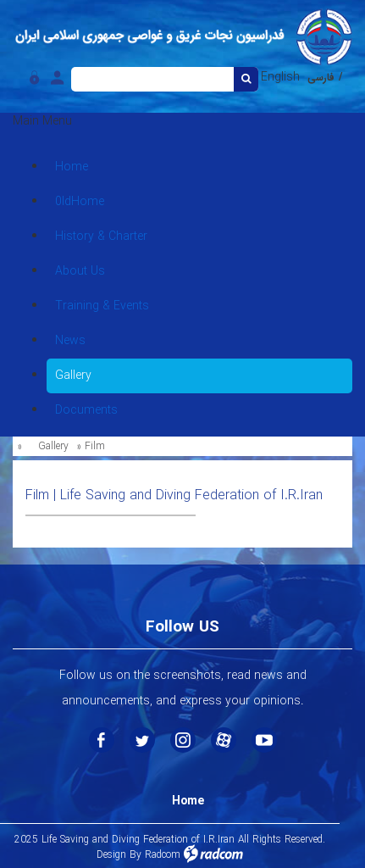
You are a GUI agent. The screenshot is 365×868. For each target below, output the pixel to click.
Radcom (163, 855)
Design (111, 855)
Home (188, 801)
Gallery (53, 446)
